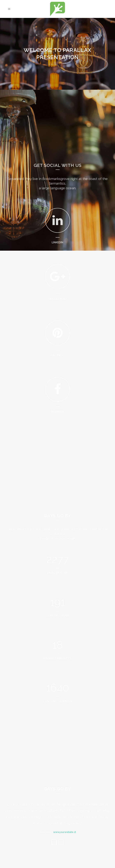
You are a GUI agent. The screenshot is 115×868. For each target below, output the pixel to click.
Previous (54, 848)
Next (61, 848)
